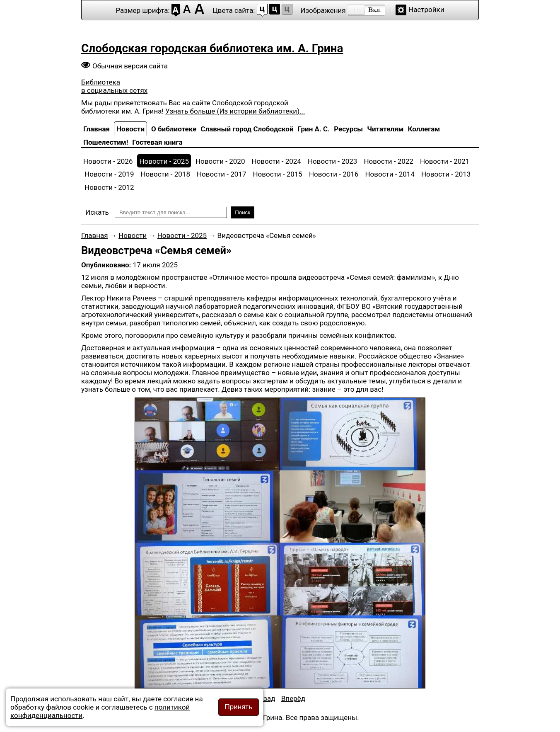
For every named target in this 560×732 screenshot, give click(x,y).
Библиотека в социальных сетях (114, 86)
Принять (239, 707)
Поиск (243, 212)
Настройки (426, 10)
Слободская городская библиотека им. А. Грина (212, 48)
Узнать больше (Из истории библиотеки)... (235, 111)
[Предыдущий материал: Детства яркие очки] (265, 698)
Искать (97, 212)
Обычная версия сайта (130, 66)
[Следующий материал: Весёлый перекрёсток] (293, 698)
